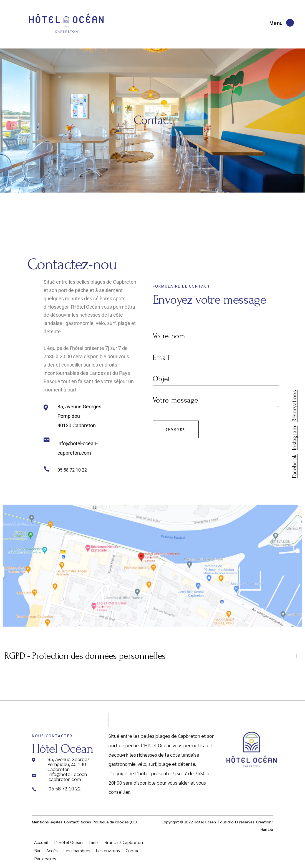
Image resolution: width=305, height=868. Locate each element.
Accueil (41, 846)
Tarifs (94, 846)
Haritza (267, 833)
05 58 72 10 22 (72, 470)
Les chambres (77, 855)
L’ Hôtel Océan (68, 846)
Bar (37, 855)
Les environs (108, 855)
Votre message (216, 401)
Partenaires (45, 863)
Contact (71, 826)
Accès (86, 826)
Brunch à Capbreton (124, 846)
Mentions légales (48, 826)
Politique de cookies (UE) (115, 826)
